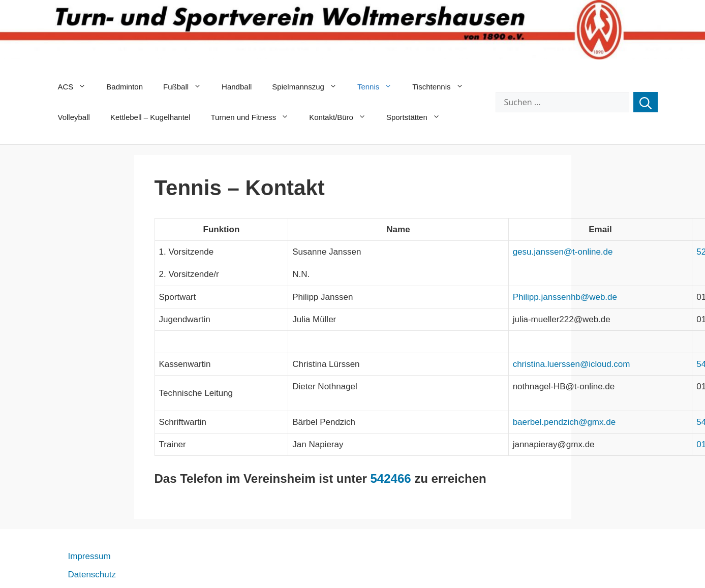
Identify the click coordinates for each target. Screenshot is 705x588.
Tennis (380, 87)
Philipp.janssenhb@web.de (565, 297)
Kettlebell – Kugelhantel (150, 117)
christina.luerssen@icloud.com (572, 364)
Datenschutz (92, 575)
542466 (391, 478)
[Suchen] (646, 102)
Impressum (89, 556)
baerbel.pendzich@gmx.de (564, 422)
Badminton (125, 87)
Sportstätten (418, 117)
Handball (237, 87)
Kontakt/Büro (343, 117)
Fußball (187, 87)
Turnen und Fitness (255, 117)
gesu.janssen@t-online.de (563, 252)
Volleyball (74, 117)
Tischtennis (443, 87)
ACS (77, 87)
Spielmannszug (310, 87)
